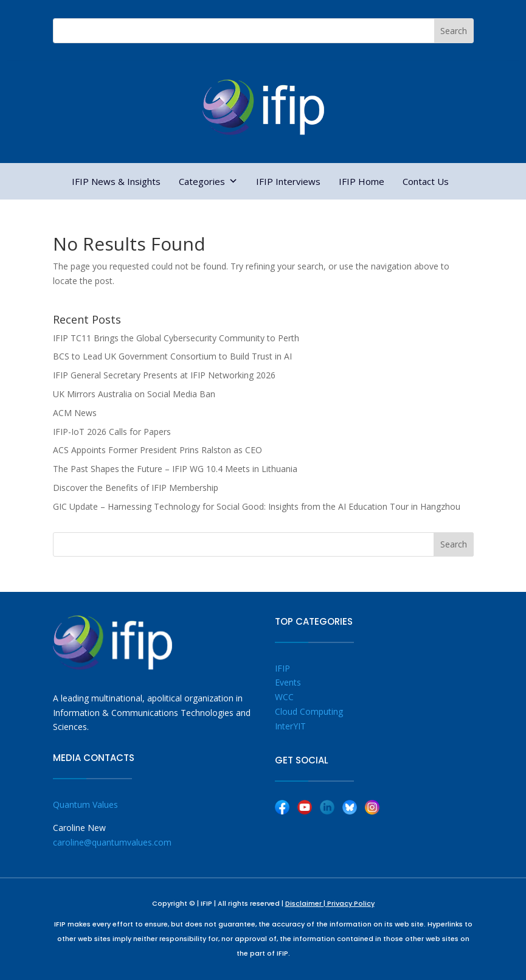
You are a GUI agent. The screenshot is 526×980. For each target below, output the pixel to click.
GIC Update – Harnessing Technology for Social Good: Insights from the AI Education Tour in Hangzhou (257, 506)
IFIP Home (362, 181)
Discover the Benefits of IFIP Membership (136, 488)
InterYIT (290, 726)
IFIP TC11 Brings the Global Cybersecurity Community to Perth (176, 338)
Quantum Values (85, 805)
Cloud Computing (309, 711)
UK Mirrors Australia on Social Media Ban (134, 394)
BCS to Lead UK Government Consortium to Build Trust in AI (172, 356)
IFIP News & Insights (116, 181)
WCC (284, 697)
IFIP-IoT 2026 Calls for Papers (112, 432)
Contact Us (426, 181)
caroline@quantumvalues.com (112, 842)
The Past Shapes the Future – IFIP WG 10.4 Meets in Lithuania (175, 469)
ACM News (75, 413)
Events (288, 682)
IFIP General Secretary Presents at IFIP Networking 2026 (164, 375)
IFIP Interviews (288, 181)
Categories (208, 181)
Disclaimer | (306, 903)
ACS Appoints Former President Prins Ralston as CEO (157, 450)
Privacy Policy (351, 903)
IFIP (282, 668)
